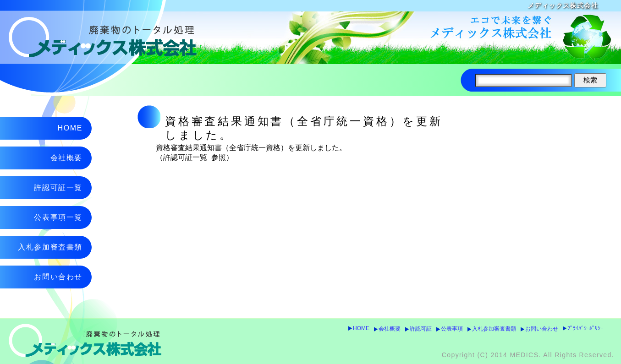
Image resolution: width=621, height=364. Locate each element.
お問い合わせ (542, 329)
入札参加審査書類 (494, 329)
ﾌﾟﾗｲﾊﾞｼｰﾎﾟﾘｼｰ (585, 328)
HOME (361, 328)
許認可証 (421, 329)
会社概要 (390, 329)
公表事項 (452, 329)
